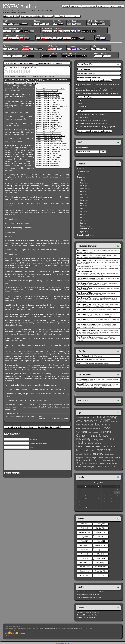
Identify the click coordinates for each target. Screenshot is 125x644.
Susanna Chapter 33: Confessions (49, 151)
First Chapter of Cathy (85, 251)
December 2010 (84, 567)
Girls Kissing (9, 81)
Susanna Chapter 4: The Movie (48, 95)
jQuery (91, 629)
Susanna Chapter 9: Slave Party (48, 105)
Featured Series (89, 6)
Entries (13, 633)
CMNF (22, 79)
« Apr (86, 508)
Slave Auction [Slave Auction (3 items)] (93, 464)
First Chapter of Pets (85, 304)
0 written (107, 56)
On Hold (30, 56)
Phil (69, 24)
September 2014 (85, 532)
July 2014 (84, 537)
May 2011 (101, 554)
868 (53, 77)
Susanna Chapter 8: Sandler (47, 103)
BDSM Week (17, 56)
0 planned (98, 56)
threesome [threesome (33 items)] (102, 466)
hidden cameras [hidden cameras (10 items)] (110, 447)
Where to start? (116, 6)
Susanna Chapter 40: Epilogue (47, 165)
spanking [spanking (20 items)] (112, 463)
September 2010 (101, 571)
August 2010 (84, 575)
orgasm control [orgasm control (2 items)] (109, 455)
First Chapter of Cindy (85, 256)
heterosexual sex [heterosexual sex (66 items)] (88, 446)
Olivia (16, 24)
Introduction (108, 80)
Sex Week (7, 56)
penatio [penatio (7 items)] (100, 458)
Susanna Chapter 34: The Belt (47, 153)
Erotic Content (30, 79)
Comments (22, 633)
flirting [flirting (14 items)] (95, 439)
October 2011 (85, 550)
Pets (5, 24)
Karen (42, 24)
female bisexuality (63, 79)
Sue (78, 31)
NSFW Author (20, 6)
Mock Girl (81, 363)
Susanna (24, 24)
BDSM (17, 79)
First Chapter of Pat (84, 298)
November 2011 (101, 545)
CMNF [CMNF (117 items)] (105, 421)
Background (101, 49)
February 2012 (85, 545)
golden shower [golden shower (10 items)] (94, 443)
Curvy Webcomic (83, 356)
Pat (47, 24)
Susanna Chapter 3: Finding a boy (49, 93)
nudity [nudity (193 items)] (98, 454)
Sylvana (101, 24)
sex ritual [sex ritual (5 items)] (97, 461)
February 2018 (101, 524)
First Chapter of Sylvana (86, 337)
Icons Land (14, 631)
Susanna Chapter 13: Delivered (48, 112)
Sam (74, 24)
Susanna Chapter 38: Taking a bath (49, 161)
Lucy (79, 24)
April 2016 (85, 528)
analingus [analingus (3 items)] (80, 418)
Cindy (60, 24)
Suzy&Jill (52, 49)
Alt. (24, 56)
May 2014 (85, 541)
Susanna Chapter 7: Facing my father (50, 101)
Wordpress (74, 629)
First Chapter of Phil (84, 309)
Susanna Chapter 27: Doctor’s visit (49, 140)
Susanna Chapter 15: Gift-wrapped (49, 116)
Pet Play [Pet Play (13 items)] (109, 458)
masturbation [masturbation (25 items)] (84, 454)
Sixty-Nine (42, 81)
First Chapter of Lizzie (85, 283)
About (65, 6)
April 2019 (85, 524)
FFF (84, 629)
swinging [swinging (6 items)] (91, 467)
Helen (78, 56)
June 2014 (101, 537)
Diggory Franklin (83, 379)
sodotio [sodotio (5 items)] (102, 463)
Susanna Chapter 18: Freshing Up (49, 122)
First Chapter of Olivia (85, 293)
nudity (25, 81)
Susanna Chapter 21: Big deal (47, 128)
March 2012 (101, 541)
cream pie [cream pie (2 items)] (114, 421)
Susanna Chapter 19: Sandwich (48, 124)
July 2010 (101, 575)
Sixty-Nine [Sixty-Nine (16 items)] (82, 463)
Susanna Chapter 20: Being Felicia (49, 126)
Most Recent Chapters (83, 80)
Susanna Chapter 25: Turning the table (51, 136)
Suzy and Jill (47, 31)
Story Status (103, 6)
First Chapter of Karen (85, 272)
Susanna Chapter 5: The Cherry (48, 97)
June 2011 (85, 554)
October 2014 (101, 528)
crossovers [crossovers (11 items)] (82, 425)
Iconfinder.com (25, 631)
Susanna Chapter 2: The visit (47, 91)
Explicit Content (51, 79)
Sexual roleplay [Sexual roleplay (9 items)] (110, 460)
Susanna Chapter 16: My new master (50, 118)
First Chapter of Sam (85, 314)
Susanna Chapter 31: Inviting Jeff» (54, 419)
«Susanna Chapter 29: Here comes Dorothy (24, 416)
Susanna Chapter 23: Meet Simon (49, 132)
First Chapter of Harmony (86, 260)
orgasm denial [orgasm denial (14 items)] (84, 458)
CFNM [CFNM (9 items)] (79, 421)
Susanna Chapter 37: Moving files (49, 159)
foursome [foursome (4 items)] (103, 440)
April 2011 (85, 558)
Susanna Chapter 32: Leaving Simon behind (52, 149)
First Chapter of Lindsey (86, 278)
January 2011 (101, 563)
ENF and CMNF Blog (85, 360)
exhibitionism (40, 79)
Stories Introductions (84, 235)
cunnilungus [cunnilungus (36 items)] (96, 424)
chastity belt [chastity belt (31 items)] (91, 421)
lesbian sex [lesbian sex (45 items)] (103, 450)
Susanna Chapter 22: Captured (48, 130)
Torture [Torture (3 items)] (113, 467)
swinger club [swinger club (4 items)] (81, 467)
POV (79, 49)
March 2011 (101, 558)
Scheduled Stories (11, 16)
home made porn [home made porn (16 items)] (85, 450)
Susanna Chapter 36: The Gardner (49, 157)
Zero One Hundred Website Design (43, 629)
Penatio (80, 104)
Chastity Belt (81, 107)
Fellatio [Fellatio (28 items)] (93, 436)
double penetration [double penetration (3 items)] (94, 429)
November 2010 (101, 567)
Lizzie (11, 24)
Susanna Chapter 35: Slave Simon (49, 155)
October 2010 (85, 571)
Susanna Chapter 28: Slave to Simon (50, 142)
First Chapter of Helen (85, 267)
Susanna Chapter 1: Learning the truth (50, 89)
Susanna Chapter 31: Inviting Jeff (49, 63)
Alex (89, 24)
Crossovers (75, 6)
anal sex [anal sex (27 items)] (89, 417)
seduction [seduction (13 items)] (87, 460)
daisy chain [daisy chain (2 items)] (108, 425)
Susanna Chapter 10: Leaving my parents (52, 106)
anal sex (11, 79)
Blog (93, 49)
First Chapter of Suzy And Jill (88, 331)
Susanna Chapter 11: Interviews (48, 108)
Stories (79, 177)
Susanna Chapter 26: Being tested (49, 138)
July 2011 (101, 550)
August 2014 (101, 532)
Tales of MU (81, 384)
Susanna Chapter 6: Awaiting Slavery (50, 99)
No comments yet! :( (37, 77)
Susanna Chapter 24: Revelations (49, 134)
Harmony (7, 31)
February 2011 (85, 563)
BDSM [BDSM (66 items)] (100, 417)
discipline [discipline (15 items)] (81, 428)
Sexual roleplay (33, 81)
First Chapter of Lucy (85, 288)
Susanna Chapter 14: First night (48, 114)
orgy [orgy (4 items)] (94, 458)
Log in (7, 635)
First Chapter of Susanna (86, 324)
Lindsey (71, 56)
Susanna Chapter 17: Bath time (48, 120)
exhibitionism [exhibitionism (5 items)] (94, 432)
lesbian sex (18, 81)
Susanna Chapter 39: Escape (47, 163)
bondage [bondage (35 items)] (112, 417)
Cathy (31, 31)
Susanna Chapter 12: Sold (46, 110)
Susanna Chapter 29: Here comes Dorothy (20, 63)
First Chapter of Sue (84, 319)
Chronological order (97, 80)
